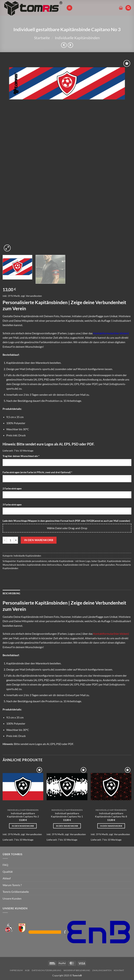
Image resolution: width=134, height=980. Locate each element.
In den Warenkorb (39, 540)
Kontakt (119, 970)
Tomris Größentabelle (16, 892)
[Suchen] (128, 8)
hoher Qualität (99, 561)
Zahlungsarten (102, 970)
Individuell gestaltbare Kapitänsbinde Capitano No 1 (67, 815)
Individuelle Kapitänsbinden (77, 38)
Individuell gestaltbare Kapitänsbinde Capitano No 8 (111, 815)
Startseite (42, 38)
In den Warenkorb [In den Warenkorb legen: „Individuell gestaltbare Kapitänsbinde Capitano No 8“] (111, 826)
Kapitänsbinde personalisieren (32, 561)
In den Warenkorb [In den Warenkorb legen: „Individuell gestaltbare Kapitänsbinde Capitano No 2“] (23, 826)
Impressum (16, 970)
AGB (27, 970)
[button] (69, 8)
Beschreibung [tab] (11, 593)
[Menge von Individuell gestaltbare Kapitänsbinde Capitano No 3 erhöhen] (16, 540)
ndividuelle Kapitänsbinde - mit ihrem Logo (69, 561)
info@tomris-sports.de (40, 369)
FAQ (5, 865)
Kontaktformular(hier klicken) (111, 333)
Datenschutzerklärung (46, 970)
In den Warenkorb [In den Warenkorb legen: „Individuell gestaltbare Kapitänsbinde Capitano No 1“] (67, 826)
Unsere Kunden (12, 898)
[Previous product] (70, 45)
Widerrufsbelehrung (77, 970)
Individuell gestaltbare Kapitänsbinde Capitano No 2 (23, 815)
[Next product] (64, 45)
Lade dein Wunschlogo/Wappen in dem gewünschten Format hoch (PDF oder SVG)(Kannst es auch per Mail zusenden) (66, 521)
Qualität (8, 872)
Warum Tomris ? (12, 885)
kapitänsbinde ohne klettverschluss (44, 565)
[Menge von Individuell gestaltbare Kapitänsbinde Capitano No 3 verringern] (5, 540)
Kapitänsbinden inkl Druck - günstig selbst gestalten (89, 565)
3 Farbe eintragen (12, 504)
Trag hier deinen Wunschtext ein (21, 456)
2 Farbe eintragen (12, 488)
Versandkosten (34, 296)
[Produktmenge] (10, 540)
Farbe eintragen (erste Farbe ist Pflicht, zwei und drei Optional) (38, 472)
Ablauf (7, 878)
